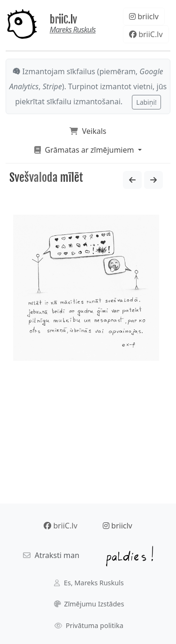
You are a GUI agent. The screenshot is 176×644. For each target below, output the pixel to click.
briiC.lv (63, 19)
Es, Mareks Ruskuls (89, 583)
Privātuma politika (89, 625)
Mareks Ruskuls (73, 30)
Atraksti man (51, 555)
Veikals (88, 131)
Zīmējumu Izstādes (89, 604)
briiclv (144, 16)
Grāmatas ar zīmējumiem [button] (85, 150)
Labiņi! (146, 102)
